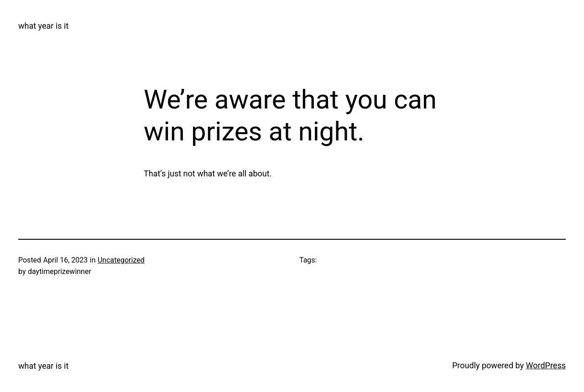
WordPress (546, 365)
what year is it (43, 26)
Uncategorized (121, 260)
